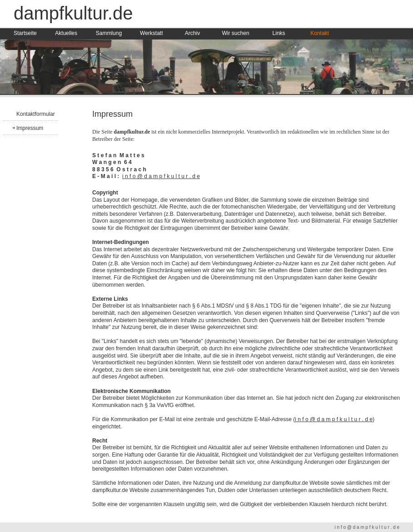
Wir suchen (236, 33)
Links (279, 33)
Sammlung (109, 33)
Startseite (25, 33)
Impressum (30, 128)
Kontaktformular (36, 114)
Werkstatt (151, 33)
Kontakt (320, 33)
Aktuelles (66, 33)
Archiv (192, 33)
